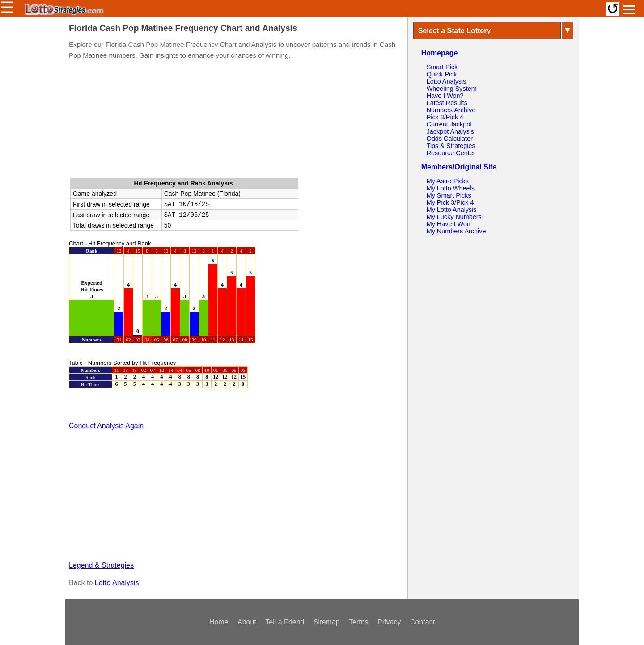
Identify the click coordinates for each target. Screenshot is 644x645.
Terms (359, 622)
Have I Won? (445, 96)
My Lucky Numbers (454, 217)
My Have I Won (449, 224)
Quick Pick (442, 74)
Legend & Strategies (101, 565)
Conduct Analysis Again (106, 426)
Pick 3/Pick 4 (445, 117)
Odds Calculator (450, 139)
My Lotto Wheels (451, 188)
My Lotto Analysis (452, 210)
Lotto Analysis (117, 583)
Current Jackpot (449, 124)
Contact (422, 622)
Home (219, 622)
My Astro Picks (448, 181)
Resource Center (451, 153)
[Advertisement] (236, 121)
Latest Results (447, 103)
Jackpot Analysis (450, 131)
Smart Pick (442, 67)
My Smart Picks (449, 195)
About (247, 622)
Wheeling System (452, 89)
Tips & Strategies (451, 146)
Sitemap (327, 622)
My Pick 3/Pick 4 (450, 202)
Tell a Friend (285, 622)
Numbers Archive (451, 110)
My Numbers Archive (456, 231)
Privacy (389, 622)
